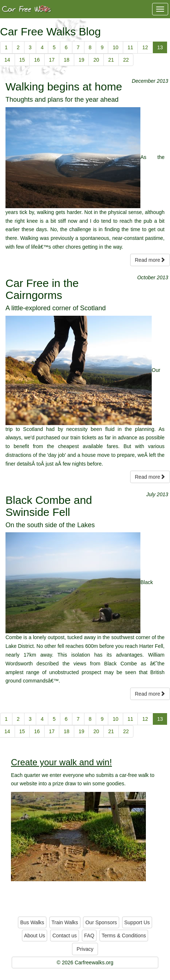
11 (131, 47)
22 (126, 60)
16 (37, 60)
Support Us (137, 922)
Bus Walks (32, 922)
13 (160, 47)
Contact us (65, 936)
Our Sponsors (101, 922)
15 (22, 60)
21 (111, 60)
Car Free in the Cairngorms (42, 289)
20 (96, 60)
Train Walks (65, 922)
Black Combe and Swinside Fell (49, 506)
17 (52, 60)
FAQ (89, 936)
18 (67, 60)
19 (82, 60)
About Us (35, 936)
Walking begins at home (64, 87)
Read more (150, 260)
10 (116, 47)
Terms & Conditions (124, 936)
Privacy (85, 949)
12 (145, 47)
